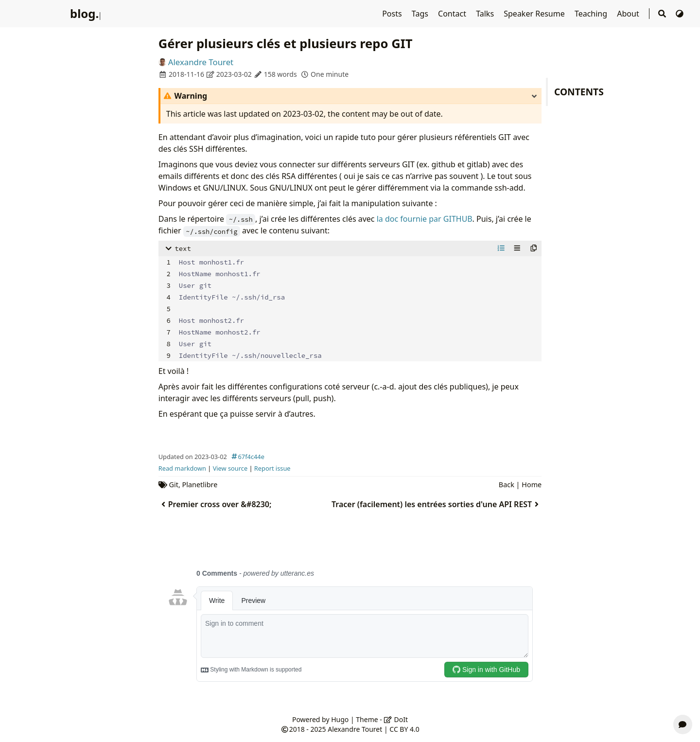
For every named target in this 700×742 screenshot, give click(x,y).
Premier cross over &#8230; (215, 504)
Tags (421, 14)
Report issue (272, 468)
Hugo (340, 719)
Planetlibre (200, 485)
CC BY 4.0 (404, 729)
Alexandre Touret (201, 62)
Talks (486, 14)
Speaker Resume (535, 14)
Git (174, 485)
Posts (393, 14)
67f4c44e (246, 457)
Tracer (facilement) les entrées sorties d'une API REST (437, 504)
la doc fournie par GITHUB (425, 219)
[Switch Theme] (680, 14)
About (629, 14)
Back (507, 485)
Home (532, 485)
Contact (453, 14)
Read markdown (182, 468)
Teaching (592, 14)
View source (230, 468)
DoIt (396, 719)
